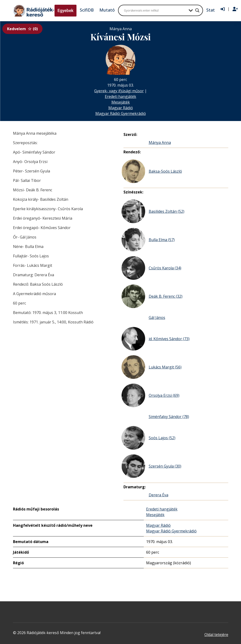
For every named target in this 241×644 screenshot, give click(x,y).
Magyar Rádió (121, 108)
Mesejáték (121, 102)
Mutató (107, 10)
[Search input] (155, 10)
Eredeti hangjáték (120, 96)
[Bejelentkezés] (223, 9)
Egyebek (66, 10)
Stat (211, 10)
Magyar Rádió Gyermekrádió (121, 113)
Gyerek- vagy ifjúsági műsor (119, 91)
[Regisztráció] (235, 9)
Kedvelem (22, 29)
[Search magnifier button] (197, 10)
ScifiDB (87, 10)
